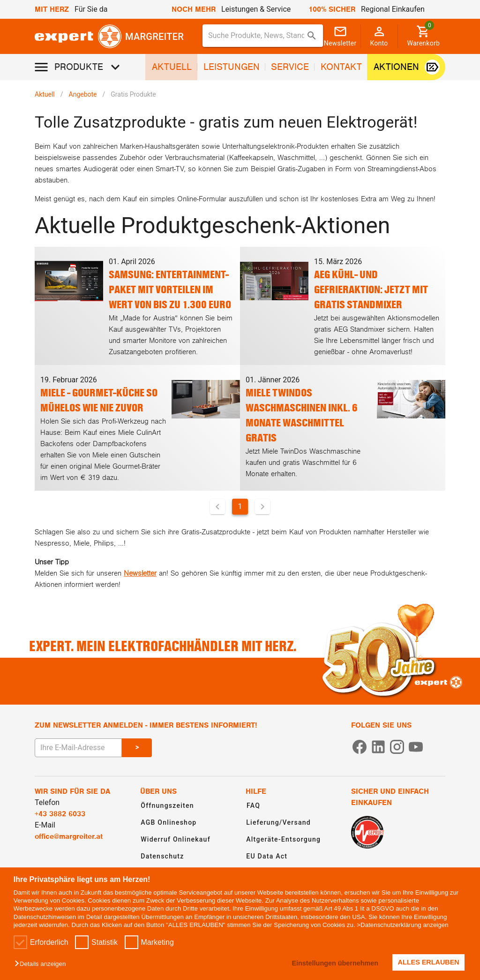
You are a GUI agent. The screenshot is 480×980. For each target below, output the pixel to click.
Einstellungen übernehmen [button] (335, 963)
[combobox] (263, 36)
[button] (42, 964)
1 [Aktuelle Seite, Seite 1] (240, 506)
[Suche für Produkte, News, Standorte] (256, 36)
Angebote (83, 94)
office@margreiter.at (69, 836)
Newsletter (140, 573)
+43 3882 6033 (60, 814)
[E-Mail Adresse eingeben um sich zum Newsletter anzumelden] (78, 748)
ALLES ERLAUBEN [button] (429, 962)
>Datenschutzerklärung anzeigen (402, 925)
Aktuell (45, 94)
